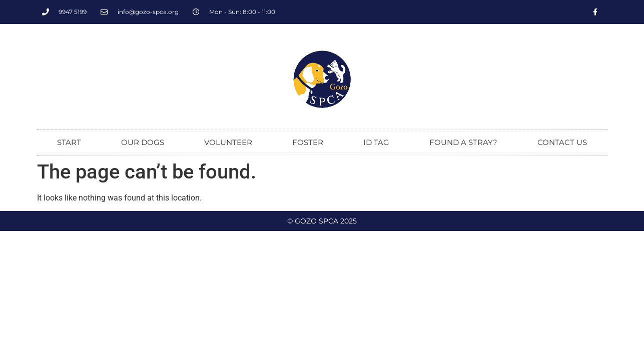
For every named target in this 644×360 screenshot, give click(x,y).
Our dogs (143, 142)
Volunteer (228, 142)
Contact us (562, 142)
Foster (308, 142)
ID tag (376, 142)
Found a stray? (463, 142)
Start (69, 142)
